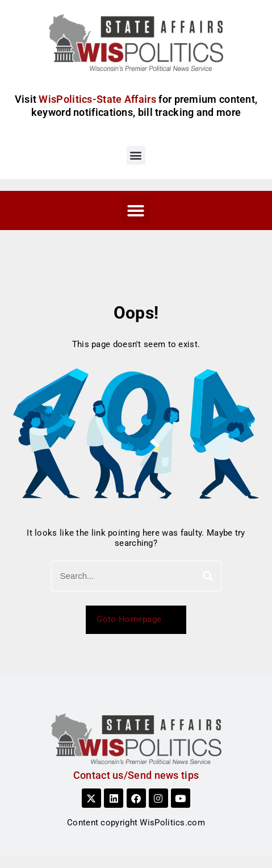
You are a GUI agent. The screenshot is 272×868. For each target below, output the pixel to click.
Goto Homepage (136, 619)
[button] (136, 155)
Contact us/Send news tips (136, 775)
